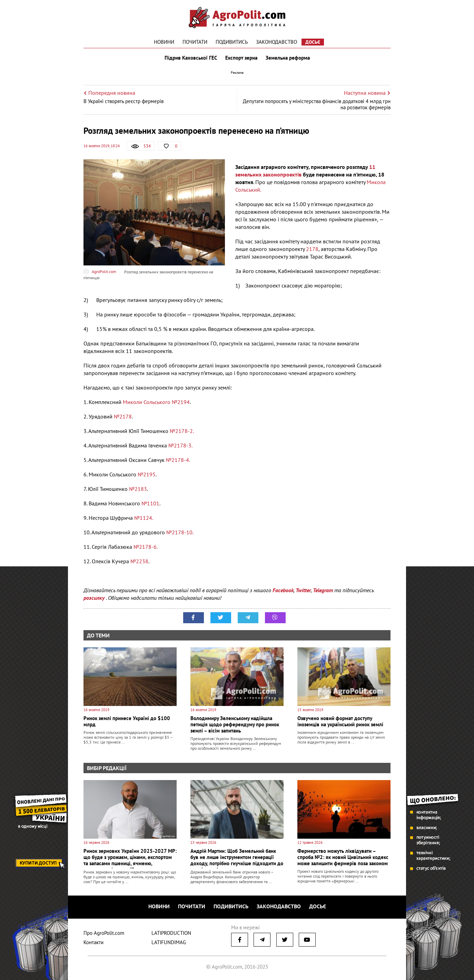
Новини (164, 42)
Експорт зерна (241, 58)
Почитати (195, 42)
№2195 (147, 474)
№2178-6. (146, 547)
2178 (312, 249)
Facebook (283, 590)
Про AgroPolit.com (104, 933)
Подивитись (232, 42)
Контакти (93, 942)
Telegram (323, 590)
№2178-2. (182, 431)
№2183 (138, 489)
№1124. (144, 518)
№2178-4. (178, 460)
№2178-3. (180, 445)
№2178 (123, 416)
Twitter (303, 590)
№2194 (181, 402)
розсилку (95, 598)
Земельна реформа (288, 58)
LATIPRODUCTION (171, 933)
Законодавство (276, 42)
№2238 (139, 561)
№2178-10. (180, 532)
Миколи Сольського (147, 402)
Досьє (313, 42)
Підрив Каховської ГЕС (191, 58)
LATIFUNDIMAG (169, 942)
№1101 (150, 503)
